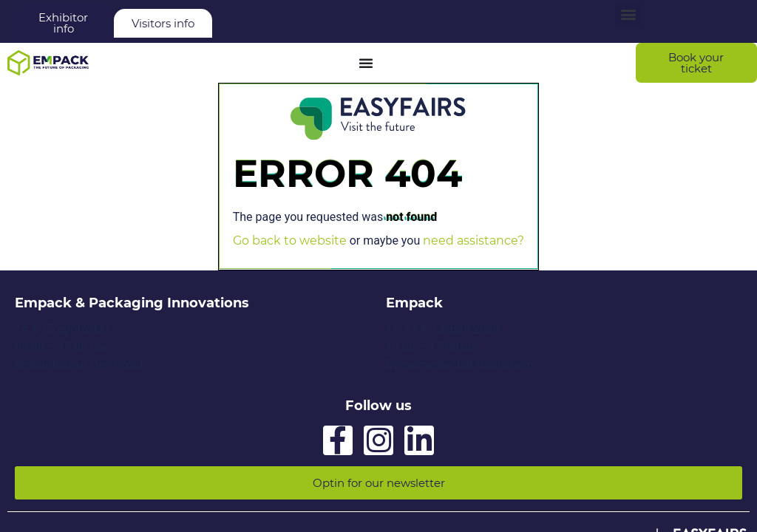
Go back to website (290, 241)
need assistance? (473, 241)
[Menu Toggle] (366, 63)
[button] (628, 14)
